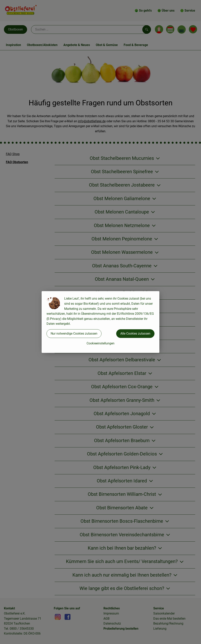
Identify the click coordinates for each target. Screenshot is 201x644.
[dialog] (100, 322)
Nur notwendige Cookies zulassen (74, 333)
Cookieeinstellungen (100, 343)
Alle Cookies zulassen (135, 333)
